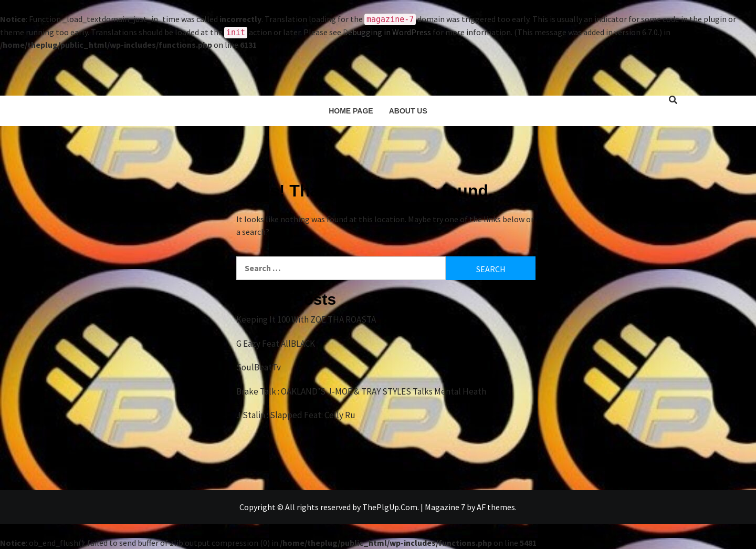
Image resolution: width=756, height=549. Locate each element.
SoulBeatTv (259, 367)
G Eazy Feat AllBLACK (276, 344)
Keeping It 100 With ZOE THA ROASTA (306, 319)
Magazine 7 (445, 507)
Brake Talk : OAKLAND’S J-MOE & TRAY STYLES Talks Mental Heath (361, 391)
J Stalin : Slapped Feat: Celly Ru (296, 415)
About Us (408, 111)
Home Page (351, 111)
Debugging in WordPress (387, 32)
